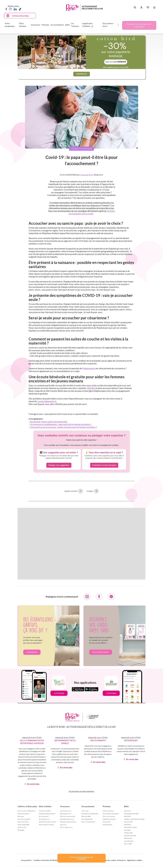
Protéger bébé (128, 833)
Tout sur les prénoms (109, 816)
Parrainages (21, 830)
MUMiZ (91, 388)
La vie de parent (129, 841)
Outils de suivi (22, 827)
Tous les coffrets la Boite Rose (26, 811)
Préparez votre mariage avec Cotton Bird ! (139, 25)
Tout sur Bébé (128, 844)
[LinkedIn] (15, 9)
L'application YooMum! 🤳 (88, 25)
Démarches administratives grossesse (68, 823)
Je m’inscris (32, 652)
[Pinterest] (111, 597)
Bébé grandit (128, 838)
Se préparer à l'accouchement (90, 814)
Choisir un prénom (108, 811)
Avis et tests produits (24, 819)
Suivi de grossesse (66, 811)
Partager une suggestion (59, 465)
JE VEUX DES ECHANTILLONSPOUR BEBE (81, 858)
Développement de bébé (131, 814)
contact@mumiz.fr (47, 401)
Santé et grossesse (66, 814)
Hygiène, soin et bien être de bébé (134, 819)
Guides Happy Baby (23, 825)
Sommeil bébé (128, 822)
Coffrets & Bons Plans (20, 16)
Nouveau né (127, 811)
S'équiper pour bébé (130, 836)
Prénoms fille (107, 822)
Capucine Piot (87, 175)
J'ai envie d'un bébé (45, 811)
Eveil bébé (127, 830)
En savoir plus (33, 784)
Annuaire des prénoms (109, 819)
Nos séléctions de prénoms (111, 814)
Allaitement (128, 825)
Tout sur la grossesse (66, 827)
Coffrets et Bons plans (27, 806)
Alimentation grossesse (67, 819)
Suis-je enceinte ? (44, 816)
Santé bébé (127, 816)
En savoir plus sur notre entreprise (81, 791)
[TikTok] (20, 9)
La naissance (85, 811)
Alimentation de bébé (130, 827)
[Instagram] (10, 9)
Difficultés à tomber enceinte (47, 822)
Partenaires (121, 860)
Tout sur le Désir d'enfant (46, 825)
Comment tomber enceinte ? (47, 814)
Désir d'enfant (45, 806)
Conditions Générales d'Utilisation (46, 860)
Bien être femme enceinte (68, 816)
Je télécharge (59, 693)
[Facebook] (6, 9)
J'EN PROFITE (82, 74)
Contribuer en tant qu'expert (104, 465)
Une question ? (26, 860)
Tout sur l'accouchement (88, 822)
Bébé (126, 806)
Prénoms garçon (107, 825)
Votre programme (10, 25)
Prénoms (107, 806)
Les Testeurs (75, 25)
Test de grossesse (44, 819)
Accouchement (88, 806)
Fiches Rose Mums (23, 822)
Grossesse (65, 806)
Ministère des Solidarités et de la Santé (92, 212)
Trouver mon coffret (23, 814)
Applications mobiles (135, 860)
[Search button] (135, 8)
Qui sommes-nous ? (108, 25)
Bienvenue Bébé (86, 816)
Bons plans (21, 816)
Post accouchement (87, 819)
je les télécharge (101, 652)
